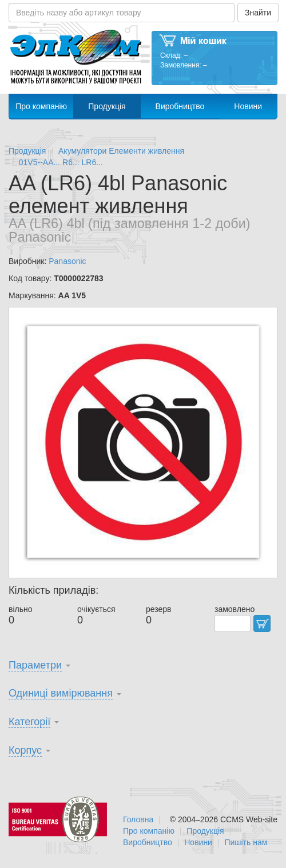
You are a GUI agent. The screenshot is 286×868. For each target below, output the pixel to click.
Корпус (25, 750)
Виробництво (180, 106)
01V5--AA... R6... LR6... (61, 162)
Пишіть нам (246, 842)
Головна (138, 819)
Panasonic (67, 261)
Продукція (107, 106)
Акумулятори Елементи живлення (121, 151)
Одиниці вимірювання (61, 693)
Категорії (29, 722)
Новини (248, 106)
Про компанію (41, 106)
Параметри (35, 665)
